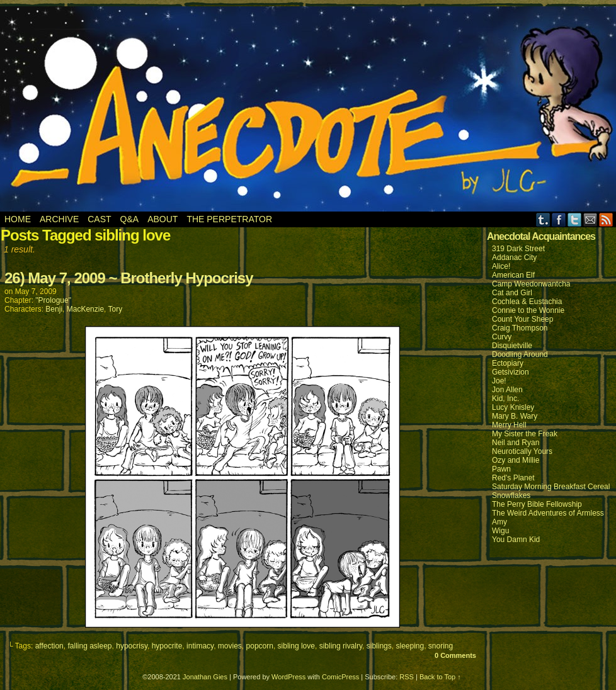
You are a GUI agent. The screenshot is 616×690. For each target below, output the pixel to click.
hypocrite (167, 646)
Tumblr (543, 219)
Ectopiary (508, 363)
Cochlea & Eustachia (527, 302)
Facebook (559, 219)
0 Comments (455, 655)
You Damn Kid (516, 540)
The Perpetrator (229, 219)
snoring (441, 646)
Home (18, 219)
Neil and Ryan (516, 443)
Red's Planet (513, 478)
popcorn (260, 646)
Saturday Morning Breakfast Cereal (551, 487)
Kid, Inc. (505, 399)
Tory (116, 309)
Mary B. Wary (515, 416)
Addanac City (514, 257)
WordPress (288, 677)
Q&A (130, 219)
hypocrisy (132, 646)
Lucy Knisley (513, 407)
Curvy (502, 337)
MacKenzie (85, 309)
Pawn (501, 469)
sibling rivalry (341, 646)
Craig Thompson (520, 328)
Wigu (500, 531)
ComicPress (340, 677)
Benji (54, 309)
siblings (379, 646)
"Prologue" (53, 300)
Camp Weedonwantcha (531, 284)
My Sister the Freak (525, 434)
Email (590, 219)
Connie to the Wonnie (528, 310)
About (163, 219)
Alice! (501, 266)
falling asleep (89, 646)
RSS (606, 219)
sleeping (410, 646)
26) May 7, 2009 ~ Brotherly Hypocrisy (129, 278)
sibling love (296, 646)
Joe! (499, 381)
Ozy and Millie (516, 460)
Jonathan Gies (205, 677)
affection (49, 646)
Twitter (575, 219)
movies (230, 646)
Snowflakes (511, 495)
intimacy (200, 646)
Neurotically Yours (522, 451)
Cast (99, 219)
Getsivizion (510, 372)
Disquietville (512, 346)
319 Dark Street (518, 249)
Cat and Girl (512, 293)
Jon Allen (507, 390)
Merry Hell (509, 425)
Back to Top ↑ (440, 677)
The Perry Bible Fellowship (537, 504)
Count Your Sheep (522, 319)
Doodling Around (520, 354)
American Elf (513, 275)
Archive (59, 219)
